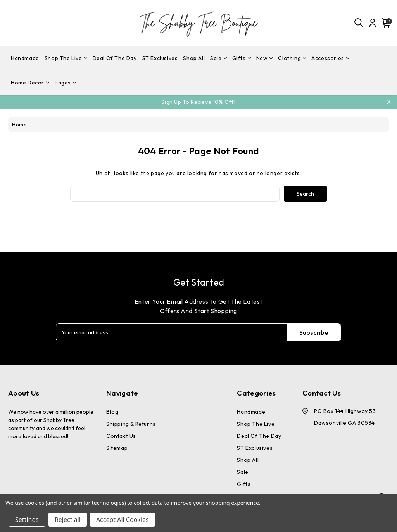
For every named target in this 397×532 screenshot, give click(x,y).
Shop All (194, 58)
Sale (218, 58)
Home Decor (30, 83)
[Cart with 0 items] (385, 23)
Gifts (242, 58)
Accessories (330, 58)
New (265, 58)
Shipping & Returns (131, 424)
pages (65, 83)
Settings (27, 520)
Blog (112, 412)
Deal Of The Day (115, 58)
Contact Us (121, 436)
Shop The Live (66, 58)
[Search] (359, 23)
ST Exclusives (160, 58)
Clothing (292, 58)
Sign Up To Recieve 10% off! (198, 102)
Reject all (68, 520)
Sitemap (117, 448)
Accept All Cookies (123, 520)
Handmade (25, 58)
